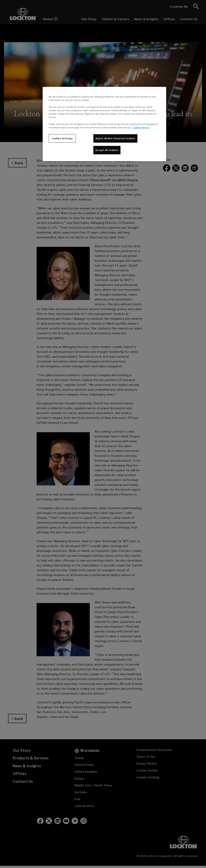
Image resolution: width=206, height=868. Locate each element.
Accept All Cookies (107, 150)
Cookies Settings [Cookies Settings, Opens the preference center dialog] (62, 138)
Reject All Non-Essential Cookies (115, 138)
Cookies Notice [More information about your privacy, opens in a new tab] (141, 127)
